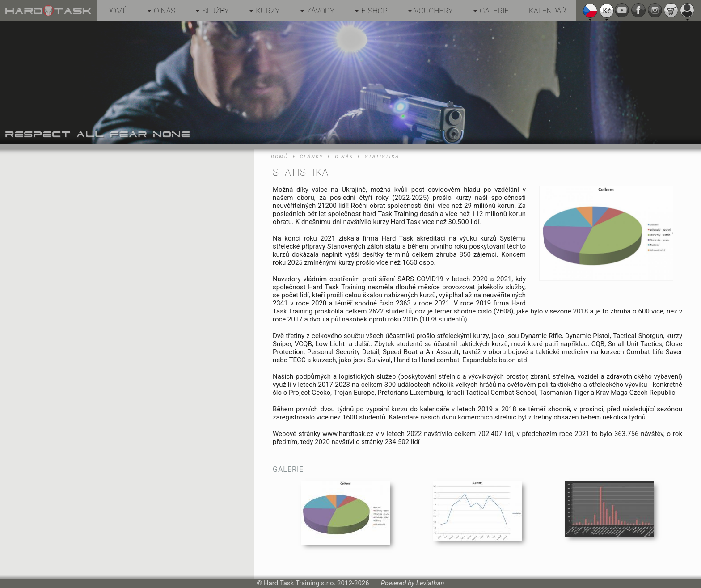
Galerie (494, 11)
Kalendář (548, 11)
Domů (117, 11)
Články (312, 157)
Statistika (382, 157)
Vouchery (434, 11)
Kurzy (268, 11)
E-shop (374, 11)
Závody (321, 11)
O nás (165, 11)
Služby (215, 11)
